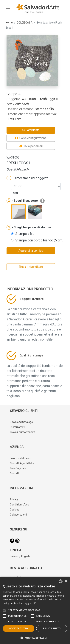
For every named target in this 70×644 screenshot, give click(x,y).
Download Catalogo (21, 422)
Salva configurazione (31, 138)
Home (9, 23)
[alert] (35, 610)
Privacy (14, 499)
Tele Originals (18, 468)
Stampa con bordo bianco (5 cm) (39, 240)
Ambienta (31, 130)
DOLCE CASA (25, 23)
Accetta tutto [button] (19, 628)
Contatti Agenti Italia (22, 463)
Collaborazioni (18, 515)
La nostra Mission (20, 458)
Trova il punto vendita (22, 432)
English (25, 556)
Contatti (15, 473)
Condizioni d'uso (20, 505)
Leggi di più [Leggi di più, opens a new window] (30, 603)
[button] (35, 638)
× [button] (66, 581)
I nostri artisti (17, 427)
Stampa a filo (25, 234)
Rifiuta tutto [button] (52, 628)
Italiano (14, 556)
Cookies (15, 510)
